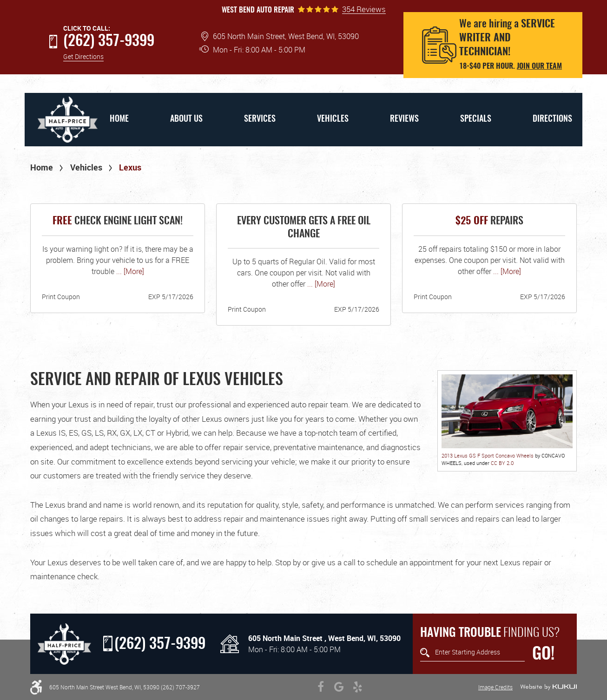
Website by (548, 687)
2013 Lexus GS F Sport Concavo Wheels (488, 455)
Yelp (358, 687)
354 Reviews (364, 9)
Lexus (130, 167)
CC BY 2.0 (502, 463)
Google (339, 687)
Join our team (539, 66)
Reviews (404, 119)
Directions (552, 119)
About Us (186, 119)
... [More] (129, 271)
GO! (543, 654)
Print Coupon (61, 297)
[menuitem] (119, 120)
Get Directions (83, 56)
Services (260, 119)
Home (119, 119)
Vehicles (333, 119)
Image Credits (495, 687)
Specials (476, 119)
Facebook (321, 687)
